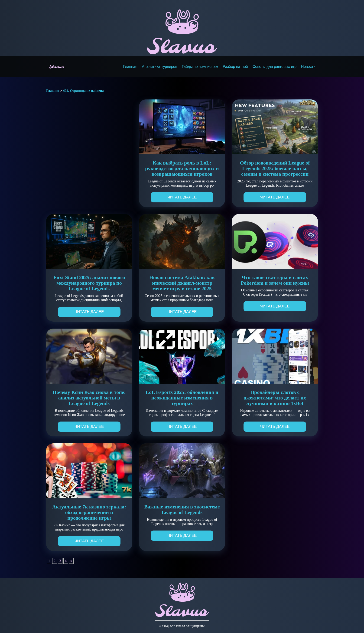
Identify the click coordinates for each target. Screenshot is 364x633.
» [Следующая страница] (71, 561)
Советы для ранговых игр (275, 67)
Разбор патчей (235, 67)
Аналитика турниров (159, 67)
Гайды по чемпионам (200, 67)
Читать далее (182, 197)
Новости (308, 67)
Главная (130, 67)
